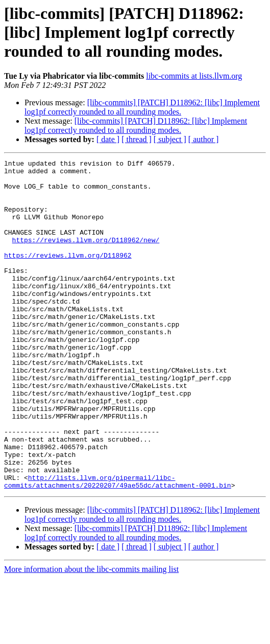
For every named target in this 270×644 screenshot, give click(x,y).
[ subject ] (170, 139)
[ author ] (204, 139)
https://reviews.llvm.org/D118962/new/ (86, 257)
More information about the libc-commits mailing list (91, 635)
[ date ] (108, 139)
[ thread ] (137, 139)
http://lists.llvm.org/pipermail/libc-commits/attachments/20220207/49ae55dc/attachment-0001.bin (118, 546)
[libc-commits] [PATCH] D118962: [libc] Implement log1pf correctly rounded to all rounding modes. (142, 107)
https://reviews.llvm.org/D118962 (68, 275)
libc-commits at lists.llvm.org (194, 76)
